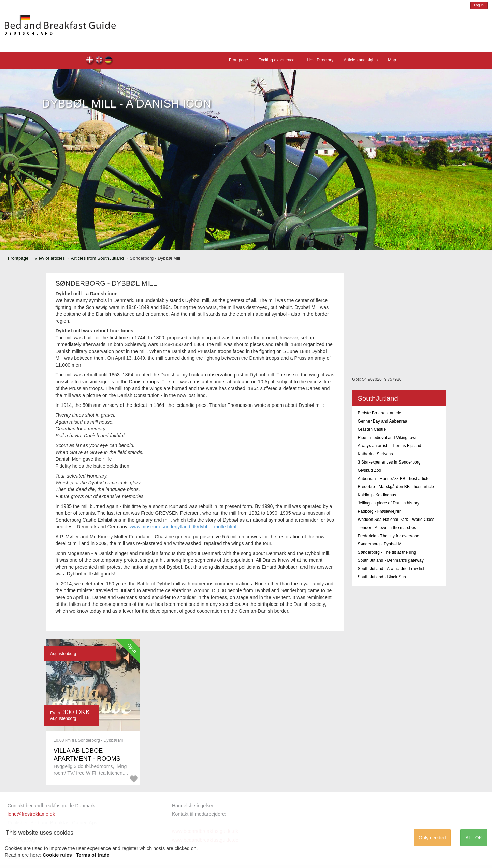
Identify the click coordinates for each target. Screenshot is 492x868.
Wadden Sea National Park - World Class (396, 520)
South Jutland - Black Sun (382, 577)
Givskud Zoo (369, 470)
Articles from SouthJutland (97, 258)
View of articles (50, 258)
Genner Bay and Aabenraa (382, 421)
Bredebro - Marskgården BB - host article (396, 487)
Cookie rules (57, 855)
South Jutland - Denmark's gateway (390, 560)
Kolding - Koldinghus (377, 495)
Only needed (432, 838)
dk (90, 61)
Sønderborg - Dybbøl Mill (381, 544)
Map (392, 60)
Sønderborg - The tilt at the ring (387, 552)
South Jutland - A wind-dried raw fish (392, 569)
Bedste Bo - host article (379, 413)
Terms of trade (93, 855)
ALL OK (474, 838)
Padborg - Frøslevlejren (379, 511)
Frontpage (238, 60)
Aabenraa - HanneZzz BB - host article (393, 479)
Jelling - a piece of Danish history (388, 503)
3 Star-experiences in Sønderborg (389, 462)
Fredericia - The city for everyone (388, 536)
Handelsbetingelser (193, 806)
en (99, 61)
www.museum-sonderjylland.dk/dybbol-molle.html (183, 527)
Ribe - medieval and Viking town (387, 438)
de (109, 61)
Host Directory (320, 60)
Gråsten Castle (372, 429)
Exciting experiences (278, 60)
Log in (479, 5)
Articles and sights (361, 60)
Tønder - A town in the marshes (387, 528)
